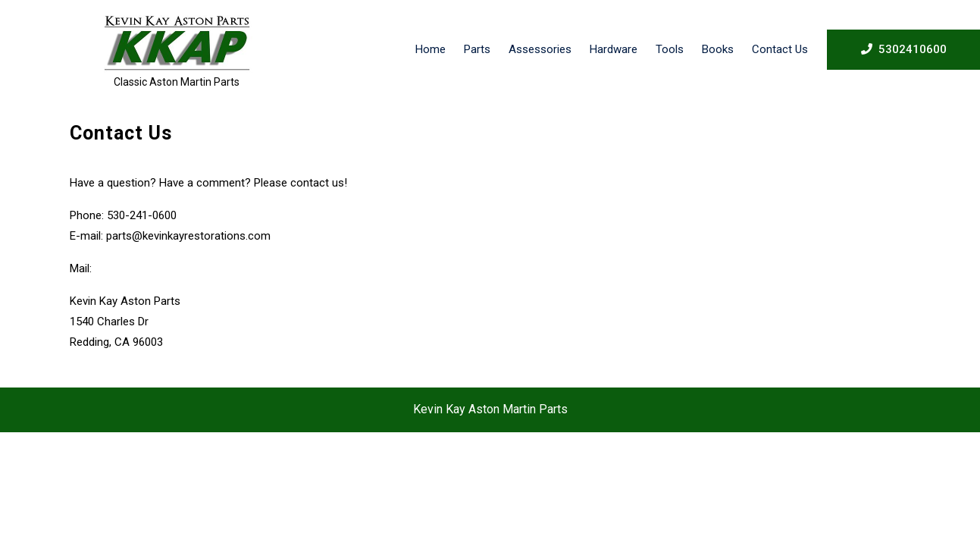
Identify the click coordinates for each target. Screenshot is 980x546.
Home (431, 49)
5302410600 (904, 49)
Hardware (614, 49)
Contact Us (780, 49)
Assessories (540, 49)
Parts (477, 49)
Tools (670, 49)
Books (718, 49)
